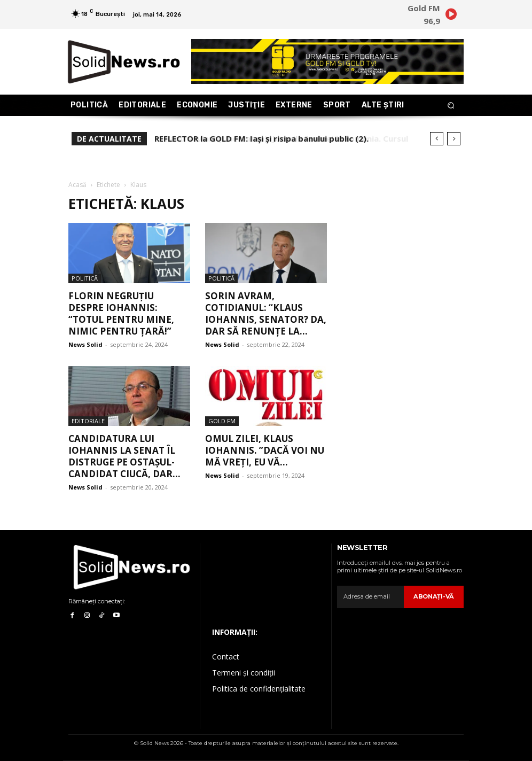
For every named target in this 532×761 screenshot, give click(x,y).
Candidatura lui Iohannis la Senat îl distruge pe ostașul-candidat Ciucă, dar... (124, 456)
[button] (451, 106)
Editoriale (88, 421)
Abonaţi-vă (435, 596)
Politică (85, 278)
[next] (454, 139)
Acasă (77, 185)
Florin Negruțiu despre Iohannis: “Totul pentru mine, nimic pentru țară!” (121, 313)
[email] (371, 597)
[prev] (437, 139)
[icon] (451, 16)
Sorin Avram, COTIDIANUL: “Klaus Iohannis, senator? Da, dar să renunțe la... (266, 313)
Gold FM (222, 421)
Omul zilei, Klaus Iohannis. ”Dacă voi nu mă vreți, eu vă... (265, 450)
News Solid (85, 344)
